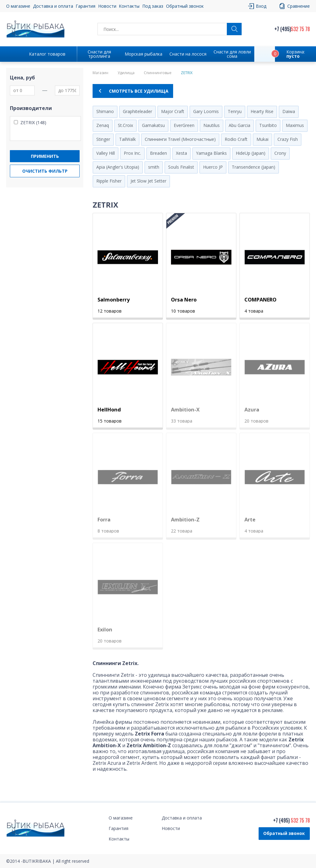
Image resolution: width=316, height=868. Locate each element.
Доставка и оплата (53, 6)
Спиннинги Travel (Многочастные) (180, 139)
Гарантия (85, 6)
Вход (261, 6)
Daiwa (289, 111)
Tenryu (235, 111)
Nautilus (212, 125)
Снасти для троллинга (99, 54)
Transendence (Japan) (254, 167)
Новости (107, 6)
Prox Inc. (132, 153)
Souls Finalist (181, 167)
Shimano (105, 111)
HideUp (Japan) (251, 153)
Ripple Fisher (109, 181)
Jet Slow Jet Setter (148, 181)
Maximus (295, 125)
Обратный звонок (185, 6)
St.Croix (125, 125)
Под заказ (153, 6)
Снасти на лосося (188, 54)
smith (154, 167)
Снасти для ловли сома (232, 54)
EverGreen (184, 125)
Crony (280, 153)
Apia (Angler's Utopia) (118, 167)
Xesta (181, 153)
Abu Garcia (239, 125)
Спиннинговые (158, 73)
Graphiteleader (137, 111)
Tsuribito (268, 125)
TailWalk (127, 139)
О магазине (18, 6)
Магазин (100, 73)
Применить (45, 156)
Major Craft (173, 111)
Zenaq (103, 125)
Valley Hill (106, 153)
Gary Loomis (206, 111)
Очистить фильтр (45, 171)
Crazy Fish (288, 139)
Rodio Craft (236, 139)
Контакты (129, 6)
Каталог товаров (47, 54)
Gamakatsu (153, 125)
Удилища (126, 73)
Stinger (103, 139)
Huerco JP (213, 167)
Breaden (158, 153)
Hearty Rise (262, 111)
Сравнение (299, 6)
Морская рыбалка (143, 54)
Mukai (262, 139)
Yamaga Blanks (211, 153)
